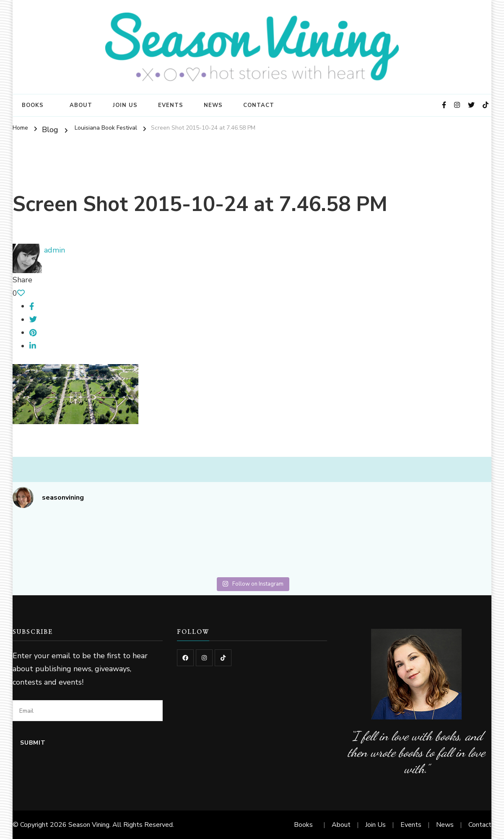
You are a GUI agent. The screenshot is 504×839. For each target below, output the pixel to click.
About (81, 105)
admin (39, 250)
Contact (259, 105)
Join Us (125, 105)
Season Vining (89, 825)
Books (33, 105)
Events (171, 105)
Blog (50, 130)
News (213, 105)
